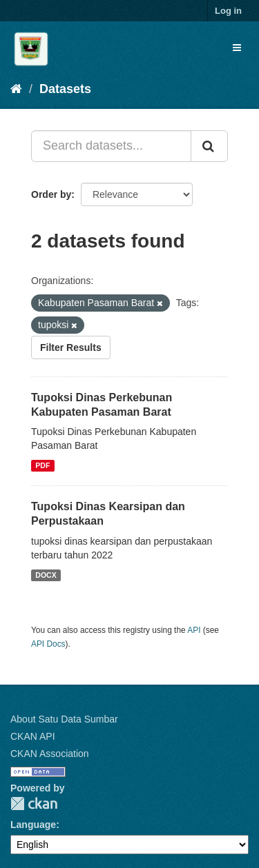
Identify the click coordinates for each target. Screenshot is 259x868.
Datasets (65, 89)
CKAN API (33, 736)
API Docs (48, 644)
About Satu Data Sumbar (64, 719)
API (194, 630)
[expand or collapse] (237, 48)
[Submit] (209, 146)
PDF (42, 465)
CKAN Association (50, 754)
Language (33, 825)
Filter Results (71, 347)
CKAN (34, 804)
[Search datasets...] (111, 146)
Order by (51, 194)
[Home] (16, 89)
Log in (228, 11)
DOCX (46, 575)
